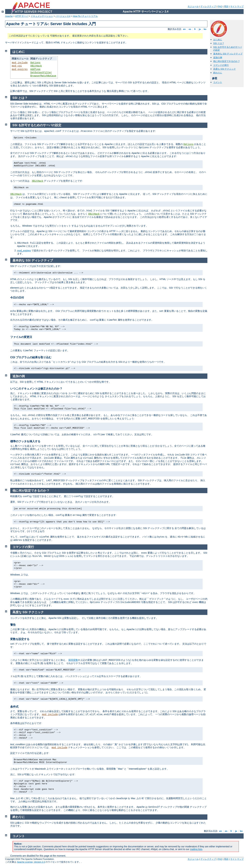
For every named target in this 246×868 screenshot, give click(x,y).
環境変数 (73, 660)
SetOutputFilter (41, 73)
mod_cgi (17, 66)
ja (200, 29)
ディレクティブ (208, 6)
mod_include (20, 63)
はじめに (218, 40)
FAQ (220, 6)
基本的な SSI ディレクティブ (228, 54)
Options (35, 63)
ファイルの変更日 (21, 337)
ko (205, 29)
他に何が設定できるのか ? (226, 61)
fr (195, 29)
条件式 (14, 707)
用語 (226, 6)
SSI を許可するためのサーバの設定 (37, 125)
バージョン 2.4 (63, 16)
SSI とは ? (218, 43)
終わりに (218, 73)
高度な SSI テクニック (224, 69)
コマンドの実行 (221, 65)
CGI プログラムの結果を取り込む (31, 357)
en (184, 29)
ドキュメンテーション (42, 16)
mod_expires (20, 69)
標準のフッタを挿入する (25, 441)
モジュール (193, 6)
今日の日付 (17, 298)
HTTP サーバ (22, 16)
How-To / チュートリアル (85, 16)
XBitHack (36, 66)
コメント (218, 82)
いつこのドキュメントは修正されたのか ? (36, 389)
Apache (9, 16)
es (190, 29)
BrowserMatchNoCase (43, 76)
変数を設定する (20, 639)
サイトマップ (237, 6)
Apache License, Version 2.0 (31, 862)
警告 (13, 625)
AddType (35, 69)
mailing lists (196, 849)
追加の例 (218, 57)
